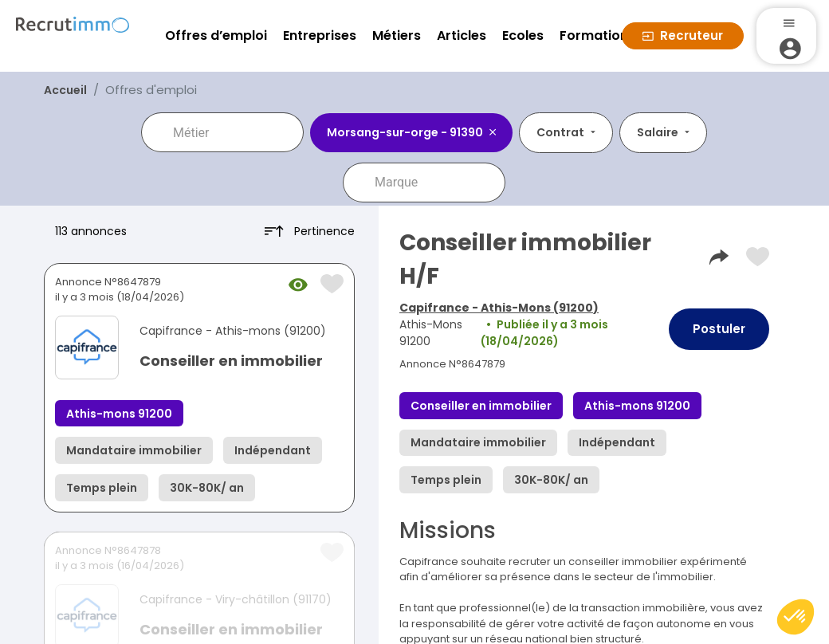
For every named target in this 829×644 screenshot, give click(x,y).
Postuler (719, 329)
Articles (462, 35)
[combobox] (234, 132)
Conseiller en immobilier (231, 361)
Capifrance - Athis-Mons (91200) (499, 308)
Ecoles (523, 35)
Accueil (65, 90)
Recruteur (683, 35)
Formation (594, 35)
